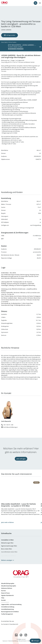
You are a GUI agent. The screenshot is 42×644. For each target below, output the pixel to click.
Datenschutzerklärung (13, 641)
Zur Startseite (4, 3)
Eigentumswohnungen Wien (9, 546)
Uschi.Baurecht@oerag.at (10, 427)
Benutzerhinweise (23, 641)
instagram (26, 635)
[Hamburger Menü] (40, 3)
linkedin (16, 635)
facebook (21, 635)
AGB (29, 641)
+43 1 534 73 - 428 (8, 425)
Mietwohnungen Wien (7, 543)
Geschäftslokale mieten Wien (9, 552)
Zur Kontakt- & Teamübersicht (10, 624)
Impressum (5, 641)
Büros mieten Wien (7, 549)
